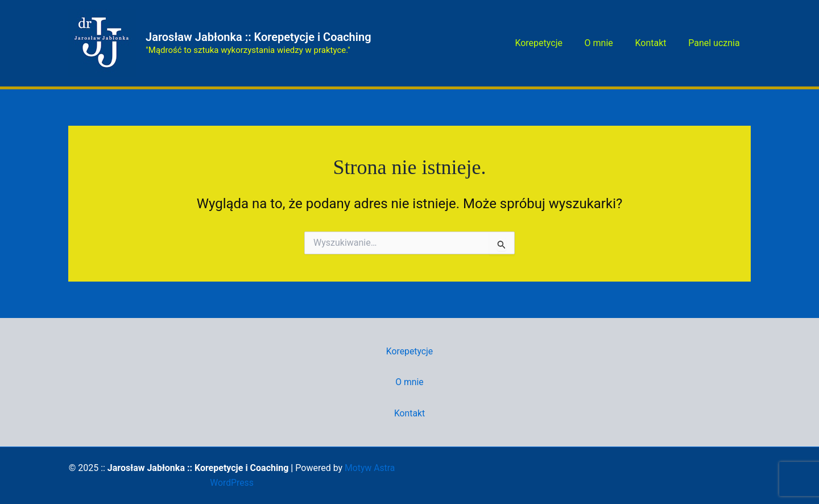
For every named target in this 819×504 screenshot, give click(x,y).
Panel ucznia (716, 43)
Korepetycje (552, 43)
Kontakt (656, 43)
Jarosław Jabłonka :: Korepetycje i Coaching (258, 37)
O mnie (608, 43)
